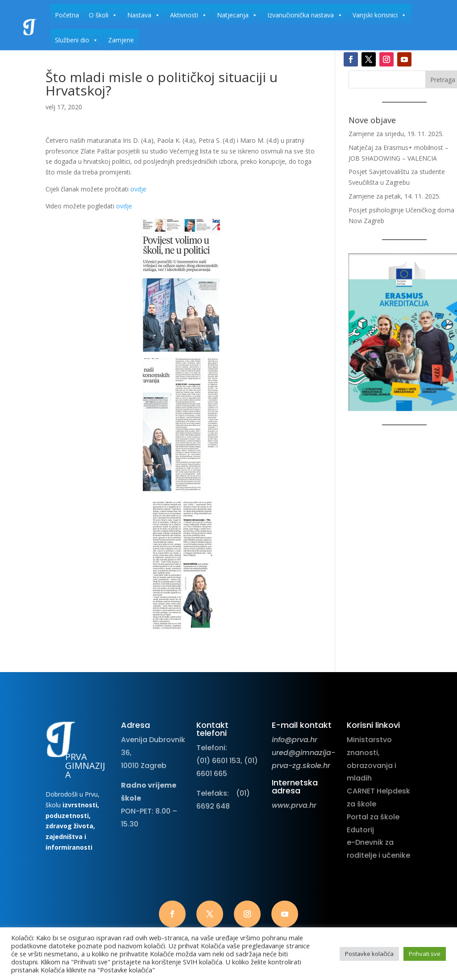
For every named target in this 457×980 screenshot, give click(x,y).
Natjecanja (237, 15)
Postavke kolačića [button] (369, 954)
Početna (67, 15)
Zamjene (121, 40)
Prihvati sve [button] (425, 954)
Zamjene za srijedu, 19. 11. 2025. (396, 134)
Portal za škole (373, 817)
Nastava (144, 15)
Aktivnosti (189, 15)
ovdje (138, 189)
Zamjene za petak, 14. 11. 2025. (395, 196)
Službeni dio (77, 40)
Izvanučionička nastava (305, 15)
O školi (103, 15)
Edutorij (360, 830)
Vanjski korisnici (380, 15)
